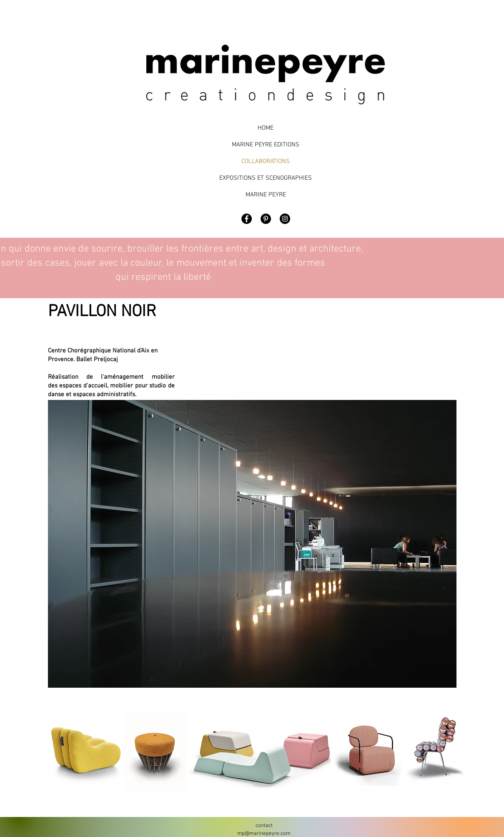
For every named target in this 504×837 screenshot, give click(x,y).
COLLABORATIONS (266, 161)
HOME (266, 128)
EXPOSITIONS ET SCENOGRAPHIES (266, 178)
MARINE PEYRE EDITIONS (266, 145)
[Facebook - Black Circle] (247, 219)
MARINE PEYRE (266, 195)
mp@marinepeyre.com (264, 834)
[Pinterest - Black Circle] (266, 219)
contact (264, 826)
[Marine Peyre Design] (285, 219)
